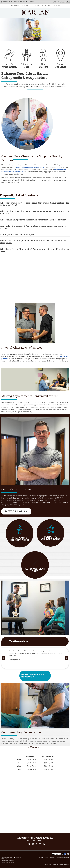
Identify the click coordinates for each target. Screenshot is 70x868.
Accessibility (59, 858)
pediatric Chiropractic (50, 533)
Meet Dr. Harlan (16, 511)
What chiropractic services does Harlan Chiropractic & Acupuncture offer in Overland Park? (34, 204)
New (44, 57)
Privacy (52, 858)
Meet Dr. (9, 57)
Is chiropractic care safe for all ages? (17, 234)
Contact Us (57, 6)
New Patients (45, 6)
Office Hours (19, 2)
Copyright (41, 858)
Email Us (30, 2)
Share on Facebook (65, 854)
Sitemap (67, 858)
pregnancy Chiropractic (20, 533)
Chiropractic (27, 57)
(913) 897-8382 (64, 2)
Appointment (7, 2)
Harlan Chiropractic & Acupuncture (30, 167)
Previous (3, 658)
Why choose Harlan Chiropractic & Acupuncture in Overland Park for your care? (35, 250)
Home (11, 6)
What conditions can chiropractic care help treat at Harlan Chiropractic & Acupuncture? (34, 212)
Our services (20, 6)
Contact (61, 57)
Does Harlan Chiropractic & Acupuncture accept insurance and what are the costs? (34, 227)
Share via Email (68, 854)
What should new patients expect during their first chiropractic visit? (33, 220)
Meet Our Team (33, 6)
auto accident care (35, 565)
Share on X (63, 854)
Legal (47, 858)
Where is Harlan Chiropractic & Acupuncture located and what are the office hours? (33, 242)
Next (67, 658)
